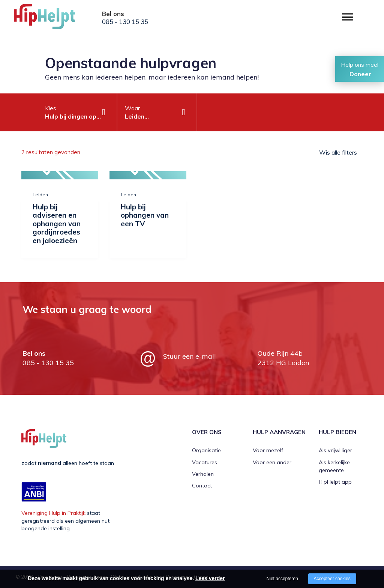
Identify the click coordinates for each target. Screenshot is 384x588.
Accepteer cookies (332, 579)
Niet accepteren (282, 579)
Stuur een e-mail (190, 356)
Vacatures (205, 462)
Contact (202, 486)
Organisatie (206, 450)
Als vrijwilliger (335, 450)
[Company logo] (51, 19)
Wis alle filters (338, 152)
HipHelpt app (335, 482)
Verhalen (203, 474)
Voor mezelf (268, 450)
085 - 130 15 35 (125, 22)
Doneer (360, 74)
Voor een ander (272, 462)
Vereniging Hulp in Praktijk (53, 513)
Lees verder (210, 578)
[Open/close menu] (348, 17)
